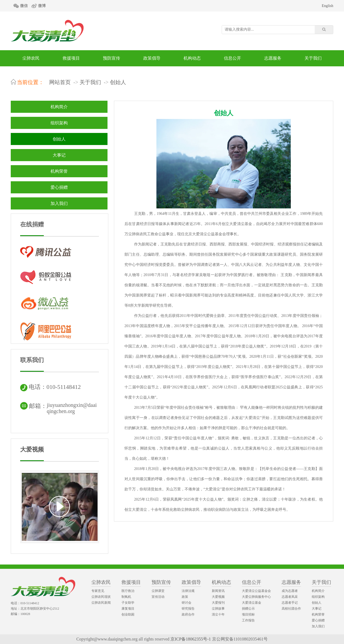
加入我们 (59, 203)
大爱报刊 (218, 603)
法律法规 (188, 591)
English (327, 6)
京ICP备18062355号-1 (191, 639)
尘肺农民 (31, 58)
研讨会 (187, 603)
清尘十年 (218, 614)
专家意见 (98, 591)
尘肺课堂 (158, 591)
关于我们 (313, 58)
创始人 (118, 82)
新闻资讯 (218, 591)
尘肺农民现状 (101, 597)
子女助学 (128, 603)
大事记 (59, 155)
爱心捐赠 (59, 187)
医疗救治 (128, 591)
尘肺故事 (218, 609)
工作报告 (248, 620)
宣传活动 (158, 597)
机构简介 (59, 107)
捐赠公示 (248, 609)
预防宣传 (112, 58)
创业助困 (128, 614)
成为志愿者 (290, 591)
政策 (185, 597)
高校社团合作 (291, 609)
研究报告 (188, 609)
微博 (42, 6)
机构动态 (192, 58)
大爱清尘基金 (252, 603)
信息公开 (232, 58)
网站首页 (60, 82)
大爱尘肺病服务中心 (256, 597)
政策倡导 (152, 58)
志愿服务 (273, 58)
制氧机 (126, 597)
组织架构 (59, 123)
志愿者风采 (290, 597)
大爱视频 (32, 449)
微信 (24, 6)
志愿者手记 (290, 603)
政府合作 (188, 614)
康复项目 (128, 609)
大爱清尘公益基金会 (256, 591)
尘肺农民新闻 (101, 603)
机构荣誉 (59, 171)
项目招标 (248, 614)
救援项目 (71, 58)
